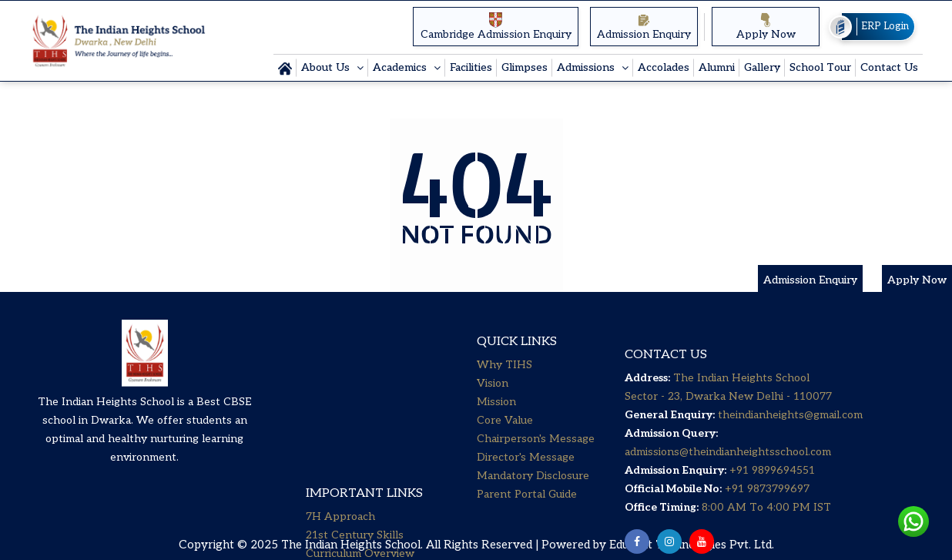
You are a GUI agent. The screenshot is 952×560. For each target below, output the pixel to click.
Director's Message (526, 480)
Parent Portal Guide (527, 516)
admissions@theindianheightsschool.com (728, 483)
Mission (496, 424)
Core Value (505, 443)
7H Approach (340, 371)
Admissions (587, 67)
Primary (325, 445)
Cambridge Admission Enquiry (496, 26)
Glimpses (525, 67)
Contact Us (889, 67)
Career (323, 500)
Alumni (717, 67)
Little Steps (335, 426)
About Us (327, 67)
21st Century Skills (355, 389)
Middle (323, 463)
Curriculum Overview (360, 408)
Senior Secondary (350, 482)
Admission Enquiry (644, 27)
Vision (493, 406)
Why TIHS (504, 387)
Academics (401, 67)
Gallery (762, 67)
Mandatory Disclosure (533, 498)
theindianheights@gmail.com (790, 446)
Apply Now (766, 27)
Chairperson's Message (536, 461)
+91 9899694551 (772, 502)
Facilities (471, 67)
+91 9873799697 (766, 520)
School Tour (820, 67)
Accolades (664, 67)
